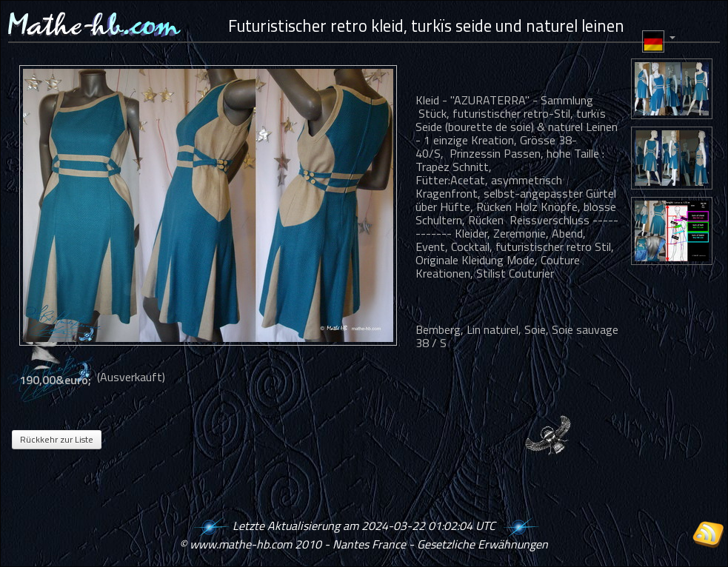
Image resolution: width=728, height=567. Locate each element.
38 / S (431, 343)
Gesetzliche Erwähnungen (482, 544)
